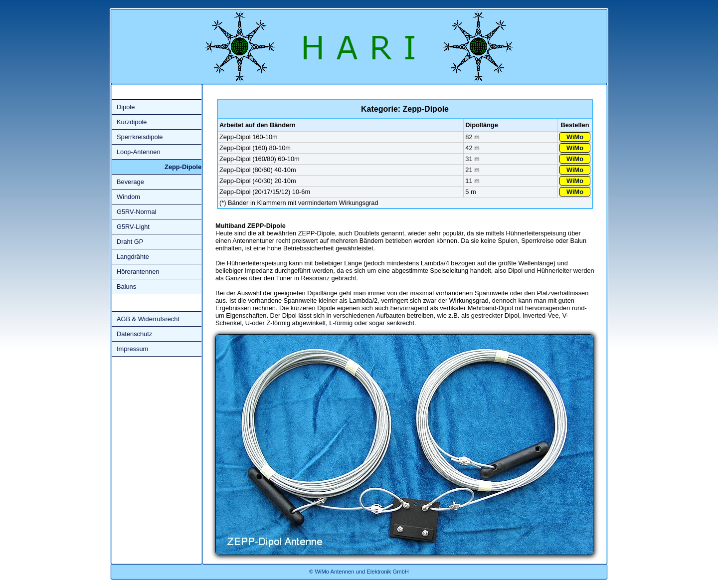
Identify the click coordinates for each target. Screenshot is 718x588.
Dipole (126, 107)
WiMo (575, 137)
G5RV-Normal (136, 212)
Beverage (130, 182)
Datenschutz (134, 334)
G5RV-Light (133, 227)
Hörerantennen (138, 272)
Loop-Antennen (139, 152)
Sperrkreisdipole (140, 137)
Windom (128, 197)
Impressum (132, 349)
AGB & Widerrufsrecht (148, 319)
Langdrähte (133, 257)
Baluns (126, 287)
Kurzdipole (132, 122)
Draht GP (130, 242)
